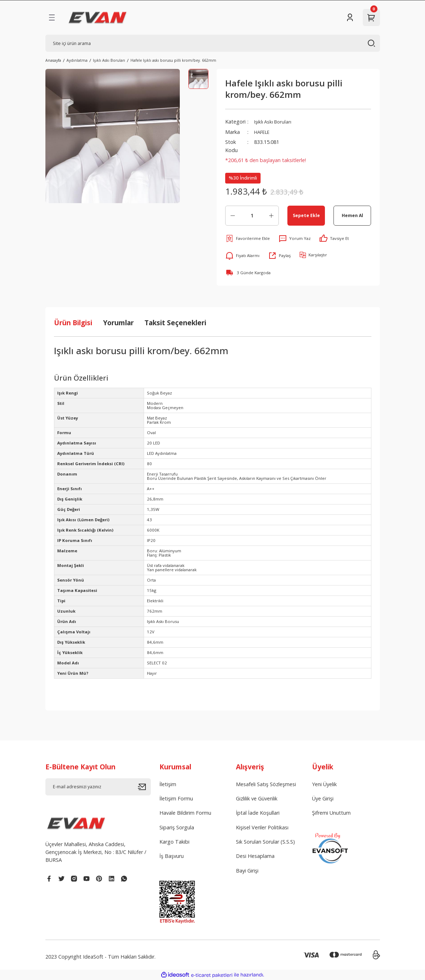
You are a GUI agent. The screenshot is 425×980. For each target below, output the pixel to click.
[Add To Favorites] (248, 238)
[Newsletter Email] (98, 787)
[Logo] (98, 17)
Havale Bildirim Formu (185, 813)
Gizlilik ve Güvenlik (257, 798)
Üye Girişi (323, 798)
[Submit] (144, 787)
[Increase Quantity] (271, 216)
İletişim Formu (176, 798)
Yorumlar (118, 323)
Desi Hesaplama (255, 856)
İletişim (168, 784)
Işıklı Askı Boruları (274, 122)
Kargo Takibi (174, 842)
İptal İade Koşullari (258, 813)
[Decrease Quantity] (233, 216)
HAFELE (263, 132)
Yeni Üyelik (324, 784)
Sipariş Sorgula (177, 827)
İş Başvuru (172, 856)
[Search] (213, 43)
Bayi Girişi (247, 871)
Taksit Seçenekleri (175, 323)
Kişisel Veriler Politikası (262, 827)
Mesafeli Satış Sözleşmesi (266, 784)
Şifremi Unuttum (331, 813)
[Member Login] (350, 17)
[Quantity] (252, 216)
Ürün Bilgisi (73, 323)
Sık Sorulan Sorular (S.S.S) (265, 842)
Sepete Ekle (306, 215)
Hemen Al (352, 215)
